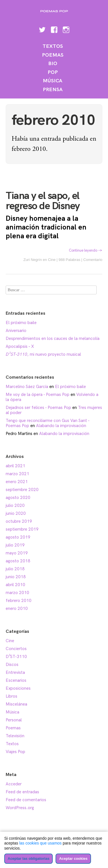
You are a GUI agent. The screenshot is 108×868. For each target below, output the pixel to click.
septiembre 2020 (22, 490)
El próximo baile (21, 323)
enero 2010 (17, 608)
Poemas (53, 55)
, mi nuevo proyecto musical (43, 354)
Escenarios (16, 680)
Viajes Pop (15, 752)
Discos (12, 665)
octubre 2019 (19, 521)
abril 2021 (15, 466)
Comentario (93, 260)
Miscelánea (16, 704)
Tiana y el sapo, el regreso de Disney (43, 201)
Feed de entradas (22, 792)
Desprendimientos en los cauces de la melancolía (53, 338)
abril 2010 (15, 585)
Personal (14, 720)
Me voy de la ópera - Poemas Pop (38, 395)
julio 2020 (15, 505)
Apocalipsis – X (20, 346)
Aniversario (16, 331)
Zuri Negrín (32, 260)
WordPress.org (20, 808)
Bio (53, 64)
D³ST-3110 (16, 657)
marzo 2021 (17, 474)
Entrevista (15, 672)
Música (53, 81)
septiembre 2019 (22, 529)
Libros (11, 696)
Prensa (53, 90)
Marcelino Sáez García (27, 387)
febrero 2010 (19, 601)
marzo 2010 (17, 593)
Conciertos (16, 649)
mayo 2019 (17, 553)
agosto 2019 (18, 537)
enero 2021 (17, 482)
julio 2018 (15, 569)
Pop (53, 72)
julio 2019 (15, 545)
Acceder (14, 784)
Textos (53, 46)
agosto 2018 (18, 561)
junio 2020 (16, 513)
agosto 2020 (18, 498)
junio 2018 (16, 577)
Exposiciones (18, 688)
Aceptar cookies (73, 859)
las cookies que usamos (40, 843)
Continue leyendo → (86, 250)
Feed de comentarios (26, 800)
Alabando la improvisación (61, 426)
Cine (52, 260)
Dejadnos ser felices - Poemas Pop (38, 408)
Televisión (15, 736)
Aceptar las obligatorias (28, 859)
